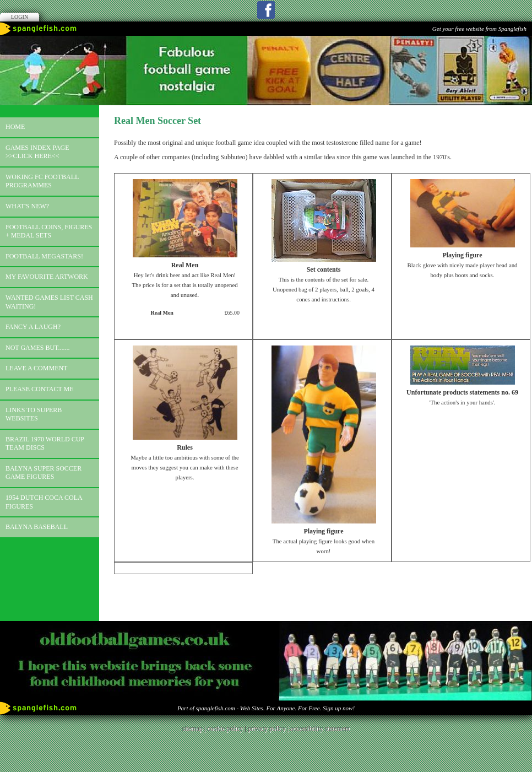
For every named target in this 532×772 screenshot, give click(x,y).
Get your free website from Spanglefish (479, 29)
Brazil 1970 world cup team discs (45, 444)
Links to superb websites (34, 414)
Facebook (266, 10)
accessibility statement (320, 728)
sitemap (192, 728)
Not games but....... (38, 348)
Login (20, 17)
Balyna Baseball (37, 527)
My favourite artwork (47, 277)
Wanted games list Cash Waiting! (49, 302)
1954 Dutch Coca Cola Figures (44, 502)
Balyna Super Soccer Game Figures (44, 473)
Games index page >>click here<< (37, 152)
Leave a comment (36, 368)
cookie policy (225, 728)
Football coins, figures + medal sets (49, 231)
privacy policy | (269, 728)
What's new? (27, 206)
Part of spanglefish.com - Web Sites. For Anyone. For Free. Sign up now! (266, 708)
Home (15, 127)
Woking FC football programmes (42, 181)
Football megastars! (44, 256)
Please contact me (40, 389)
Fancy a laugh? (33, 327)
